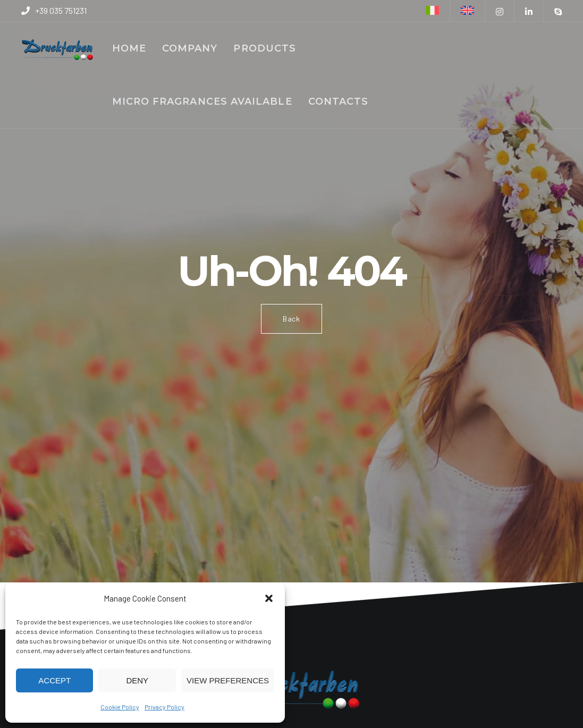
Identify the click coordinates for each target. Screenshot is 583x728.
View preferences (228, 680)
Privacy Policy (164, 707)
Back (291, 319)
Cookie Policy (120, 707)
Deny (137, 680)
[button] (269, 598)
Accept (54, 680)
